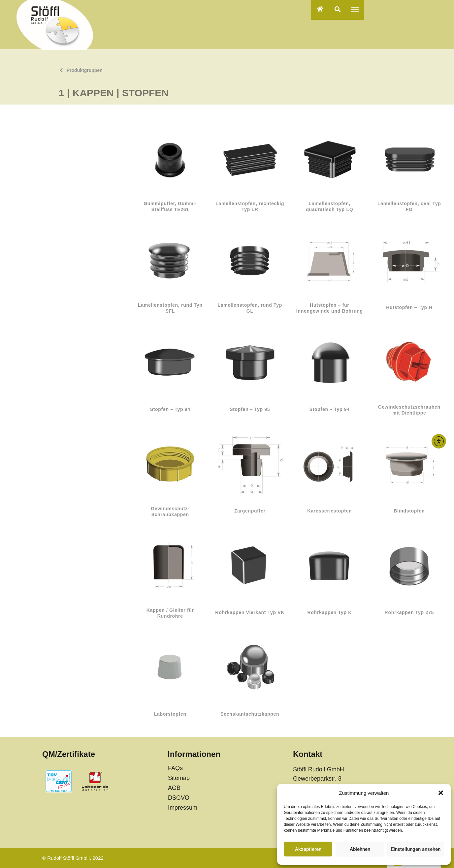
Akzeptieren (308, 849)
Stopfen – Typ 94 (330, 409)
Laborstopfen (170, 714)
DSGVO (179, 798)
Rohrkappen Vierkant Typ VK (250, 612)
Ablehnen (360, 849)
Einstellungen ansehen (416, 849)
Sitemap (179, 778)
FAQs (175, 768)
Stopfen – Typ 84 (170, 409)
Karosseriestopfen (329, 511)
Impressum (183, 808)
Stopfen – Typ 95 (250, 409)
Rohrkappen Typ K (329, 612)
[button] (441, 793)
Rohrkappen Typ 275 (409, 612)
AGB (174, 788)
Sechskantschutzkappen (250, 714)
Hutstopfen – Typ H (409, 307)
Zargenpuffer (250, 511)
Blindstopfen (409, 511)
